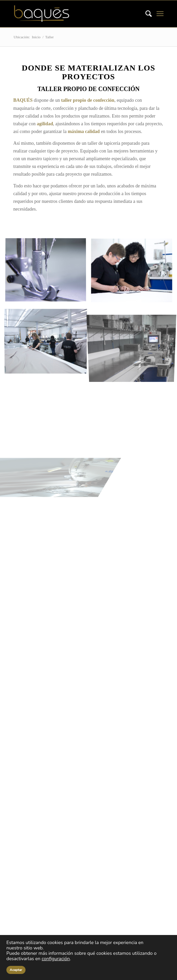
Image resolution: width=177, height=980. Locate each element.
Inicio (36, 37)
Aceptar (16, 970)
